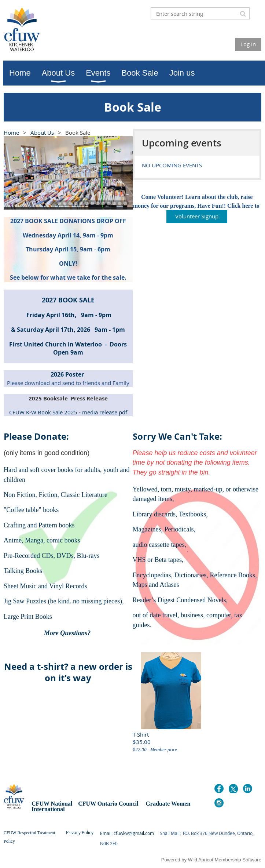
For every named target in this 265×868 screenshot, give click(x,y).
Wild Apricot (201, 860)
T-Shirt (141, 734)
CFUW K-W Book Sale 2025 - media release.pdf (68, 412)
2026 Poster (68, 374)
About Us (42, 132)
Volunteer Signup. (197, 216)
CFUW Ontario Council (107, 804)
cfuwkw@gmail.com (134, 833)
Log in (248, 44)
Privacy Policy (80, 832)
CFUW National (53, 804)
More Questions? (68, 633)
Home (11, 132)
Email (106, 833)
